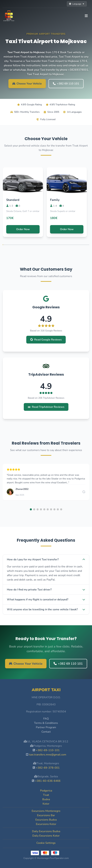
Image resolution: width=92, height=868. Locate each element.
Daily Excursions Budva (46, 831)
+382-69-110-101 (48, 750)
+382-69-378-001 (48, 768)
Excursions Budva (46, 820)
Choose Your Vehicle (27, 84)
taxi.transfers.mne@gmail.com (48, 755)
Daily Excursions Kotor (46, 836)
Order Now (23, 229)
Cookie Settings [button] (46, 843)
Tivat (46, 795)
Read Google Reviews (46, 340)
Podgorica (46, 791)
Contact (46, 732)
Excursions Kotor (46, 824)
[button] (31, 509)
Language (77, 4)
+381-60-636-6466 (48, 781)
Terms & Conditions (46, 723)
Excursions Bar (46, 815)
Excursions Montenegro (46, 811)
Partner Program (46, 727)
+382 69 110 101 (66, 84)
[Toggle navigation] (86, 16)
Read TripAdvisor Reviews (46, 407)
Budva (46, 799)
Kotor (46, 804)
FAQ (46, 719)
